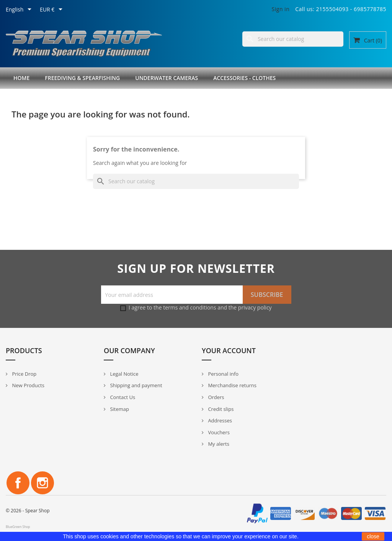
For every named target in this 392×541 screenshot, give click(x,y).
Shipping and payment (136, 385)
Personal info (223, 374)
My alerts (218, 444)
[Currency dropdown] (52, 10)
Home (21, 78)
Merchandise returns (232, 385)
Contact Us (122, 397)
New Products (28, 385)
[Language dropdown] (20, 10)
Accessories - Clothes (244, 78)
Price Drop (24, 374)
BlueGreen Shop (18, 527)
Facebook (18, 483)
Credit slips (220, 409)
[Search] (293, 39)
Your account (229, 350)
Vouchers (218, 432)
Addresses (219, 420)
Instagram (42, 483)
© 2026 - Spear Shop (28, 511)
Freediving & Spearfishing (82, 78)
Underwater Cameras (167, 78)
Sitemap (119, 409)
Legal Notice (123, 374)
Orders (216, 397)
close (373, 536)
